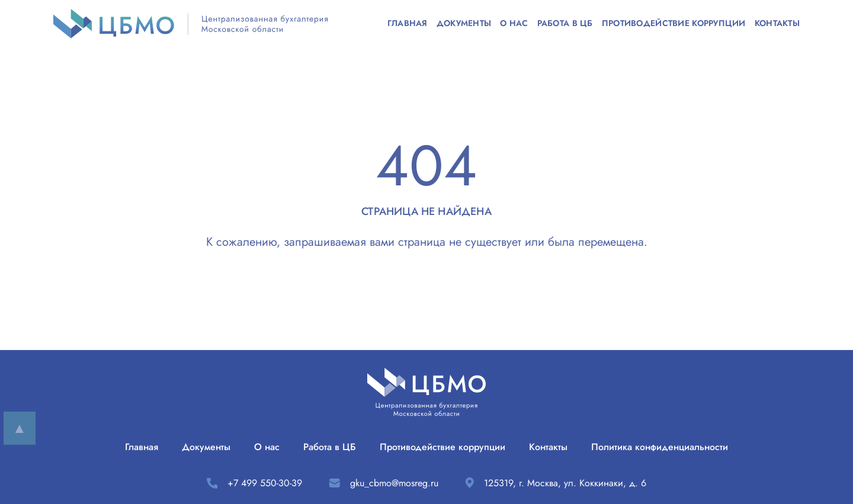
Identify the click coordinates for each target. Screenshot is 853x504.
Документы (464, 23)
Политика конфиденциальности (660, 447)
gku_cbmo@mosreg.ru (394, 483)
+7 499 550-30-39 (265, 483)
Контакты (777, 23)
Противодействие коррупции (674, 23)
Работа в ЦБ (565, 23)
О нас (514, 23)
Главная (408, 23)
